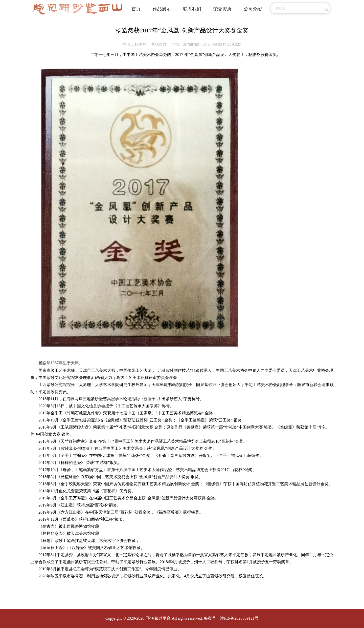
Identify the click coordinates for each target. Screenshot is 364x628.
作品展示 (162, 9)
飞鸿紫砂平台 (158, 618)
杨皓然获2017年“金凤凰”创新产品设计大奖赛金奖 (182, 30)
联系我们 (192, 9)
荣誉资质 (222, 9)
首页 (136, 9)
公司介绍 (253, 9)
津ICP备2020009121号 (239, 618)
